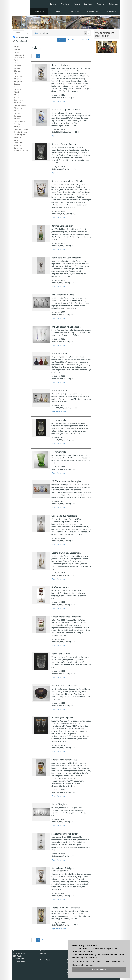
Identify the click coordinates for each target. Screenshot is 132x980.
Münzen (17, 95)
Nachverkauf (20, 961)
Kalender (54, 4)
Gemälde (17, 89)
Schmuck (18, 65)
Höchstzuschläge (19, 953)
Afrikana (17, 127)
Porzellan (18, 68)
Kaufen (57, 11)
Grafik (16, 87)
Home (37, 33)
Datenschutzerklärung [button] (82, 965)
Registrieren (113, 4)
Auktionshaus (111, 11)
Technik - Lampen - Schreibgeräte (21, 133)
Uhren (16, 63)
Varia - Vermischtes (19, 141)
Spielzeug (18, 60)
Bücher (17, 52)
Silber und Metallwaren (19, 77)
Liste (61, 40)
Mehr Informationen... (59, 101)
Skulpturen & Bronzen (19, 83)
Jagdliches (18, 145)
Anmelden (101, 4)
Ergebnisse (20, 958)
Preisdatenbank (93, 11)
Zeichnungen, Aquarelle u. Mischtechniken (20, 103)
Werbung (18, 137)
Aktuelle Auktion (20, 38)
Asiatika (17, 124)
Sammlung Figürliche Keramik (21, 149)
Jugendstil (18, 116)
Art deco (17, 119)
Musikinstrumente (21, 129)
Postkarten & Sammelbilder (19, 56)
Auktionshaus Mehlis (21, 8)
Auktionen (39, 11)
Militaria (17, 47)
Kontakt (77, 4)
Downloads (88, 4)
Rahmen (17, 113)
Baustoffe (18, 97)
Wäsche (17, 50)
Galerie (71, 40)
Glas (16, 74)
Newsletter (65, 4)
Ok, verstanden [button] (99, 969)
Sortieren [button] (84, 40)
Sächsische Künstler (18, 109)
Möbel (16, 92)
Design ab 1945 (20, 121)
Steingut (17, 71)
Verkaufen (75, 11)
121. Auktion (18, 956)
